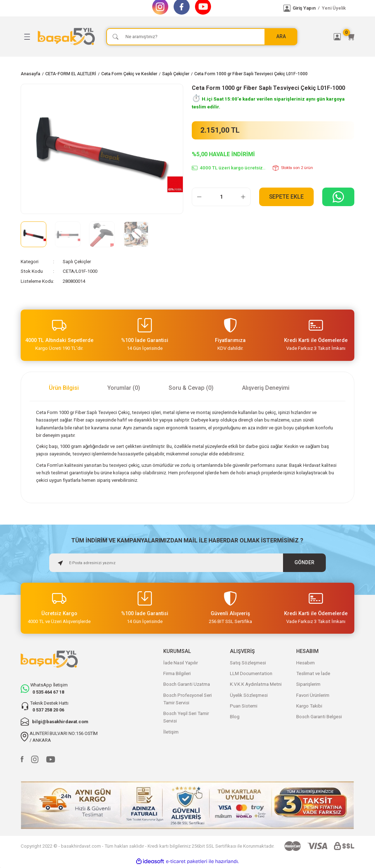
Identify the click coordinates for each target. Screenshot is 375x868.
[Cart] (351, 37)
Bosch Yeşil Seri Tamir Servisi (186, 717)
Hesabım (305, 663)
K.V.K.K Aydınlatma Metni (256, 684)
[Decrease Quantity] (199, 197)
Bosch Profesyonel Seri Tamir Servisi (187, 699)
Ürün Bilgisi (64, 388)
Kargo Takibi (309, 706)
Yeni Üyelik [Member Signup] (334, 8)
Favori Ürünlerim (313, 695)
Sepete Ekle (286, 197)
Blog (235, 717)
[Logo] (68, 37)
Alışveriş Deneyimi (266, 388)
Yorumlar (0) (124, 388)
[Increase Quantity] (243, 197)
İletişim (171, 732)
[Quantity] (221, 197)
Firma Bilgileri (177, 673)
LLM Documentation (251, 673)
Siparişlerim (308, 684)
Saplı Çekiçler (77, 262)
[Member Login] (287, 8)
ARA (281, 36)
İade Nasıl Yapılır (181, 663)
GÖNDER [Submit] (304, 562)
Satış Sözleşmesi (248, 663)
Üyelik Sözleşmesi (249, 695)
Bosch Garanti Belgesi (319, 717)
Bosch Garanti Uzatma (187, 684)
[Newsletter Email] (187, 563)
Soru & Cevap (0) (191, 388)
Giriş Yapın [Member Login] (304, 8)
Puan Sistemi (244, 706)
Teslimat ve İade (313, 673)
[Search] (202, 37)
